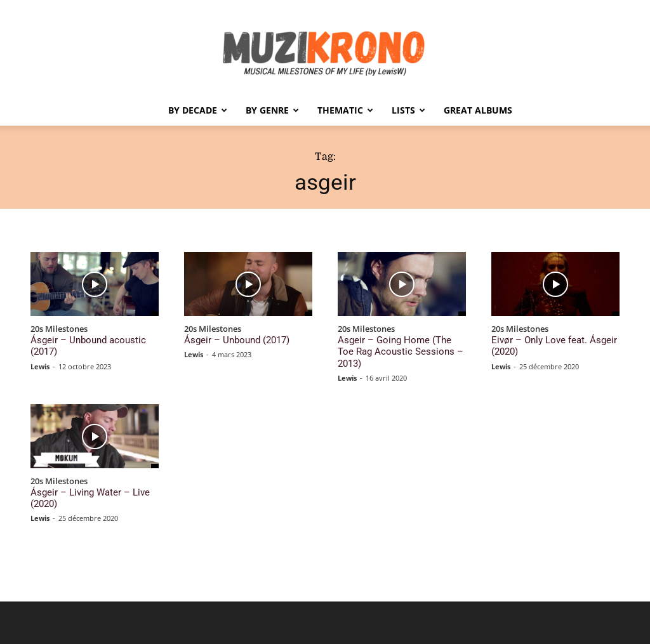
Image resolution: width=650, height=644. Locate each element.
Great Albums (478, 110)
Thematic (345, 110)
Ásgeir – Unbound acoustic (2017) (92, 339)
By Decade (198, 110)
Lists (408, 110)
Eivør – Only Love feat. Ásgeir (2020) (544, 344)
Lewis (40, 352)
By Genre (272, 110)
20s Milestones (59, 329)
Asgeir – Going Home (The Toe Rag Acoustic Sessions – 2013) (401, 344)
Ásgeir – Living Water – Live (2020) (94, 476)
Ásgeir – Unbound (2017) (229, 339)
